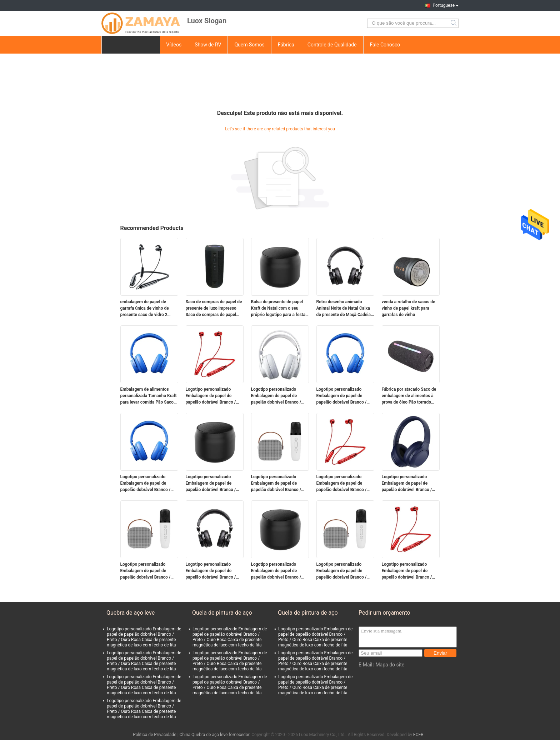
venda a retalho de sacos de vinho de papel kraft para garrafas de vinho (409, 308)
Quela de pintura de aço (222, 613)
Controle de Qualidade (332, 45)
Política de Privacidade (154, 735)
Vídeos (174, 45)
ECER (418, 735)
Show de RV (208, 45)
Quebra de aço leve (131, 613)
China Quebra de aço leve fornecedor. (216, 735)
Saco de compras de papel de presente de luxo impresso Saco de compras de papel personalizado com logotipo (214, 309)
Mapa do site (390, 665)
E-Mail (365, 665)
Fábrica (286, 45)
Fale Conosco (385, 45)
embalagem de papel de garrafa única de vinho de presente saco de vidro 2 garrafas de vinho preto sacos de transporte (149, 309)
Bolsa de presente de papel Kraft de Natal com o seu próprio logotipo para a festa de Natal (278, 309)
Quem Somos (249, 45)
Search (454, 23)
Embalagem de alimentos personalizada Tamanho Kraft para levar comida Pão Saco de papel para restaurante (149, 396)
